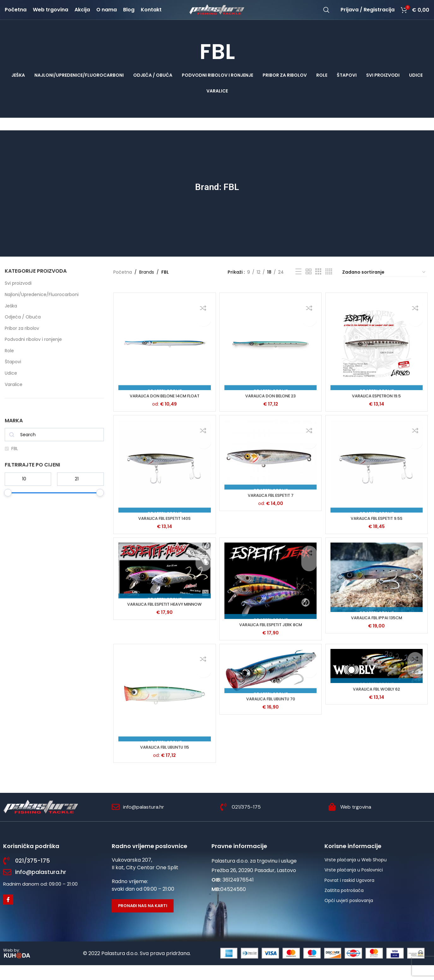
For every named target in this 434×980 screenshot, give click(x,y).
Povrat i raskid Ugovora (349, 895)
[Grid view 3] (318, 285)
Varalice (14, 398)
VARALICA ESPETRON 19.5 (378, 407)
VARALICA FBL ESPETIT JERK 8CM (271, 638)
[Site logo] (217, 16)
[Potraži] (326, 16)
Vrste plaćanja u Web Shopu (356, 874)
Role (9, 364)
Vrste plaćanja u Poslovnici (354, 884)
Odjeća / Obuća (23, 330)
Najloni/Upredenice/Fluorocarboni (42, 308)
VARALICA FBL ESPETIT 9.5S (377, 531)
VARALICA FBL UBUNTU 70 (271, 715)
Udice (11, 386)
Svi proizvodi (18, 297)
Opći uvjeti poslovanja (349, 915)
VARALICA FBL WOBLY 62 (377, 705)
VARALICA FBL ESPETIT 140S (163, 531)
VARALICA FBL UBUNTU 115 (164, 762)
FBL (15, 462)
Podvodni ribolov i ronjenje (33, 353)
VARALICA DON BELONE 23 (271, 407)
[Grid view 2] (309, 285)
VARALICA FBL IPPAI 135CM (378, 632)
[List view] (298, 285)
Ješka (11, 319)
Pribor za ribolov (22, 342)
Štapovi (13, 375)
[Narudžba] (384, 286)
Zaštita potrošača (344, 905)
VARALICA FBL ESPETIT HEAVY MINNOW (164, 618)
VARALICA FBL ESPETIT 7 (271, 508)
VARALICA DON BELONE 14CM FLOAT (164, 407)
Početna (123, 286)
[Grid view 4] (329, 285)
